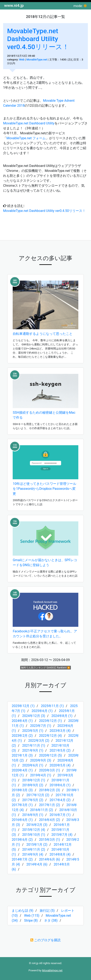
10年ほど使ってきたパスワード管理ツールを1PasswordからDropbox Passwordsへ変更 (44, 489)
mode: (78, 6)
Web (22, 60)
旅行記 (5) (47, 911)
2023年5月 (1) (33, 731)
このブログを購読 (47, 940)
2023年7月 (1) (41, 726)
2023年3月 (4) (60, 731)
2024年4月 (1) (22, 721)
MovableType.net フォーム (26, 138)
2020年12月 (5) (50, 755)
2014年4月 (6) (37, 864)
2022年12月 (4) (50, 736)
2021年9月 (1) (33, 750)
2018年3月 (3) (22, 790)
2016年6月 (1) (22, 820)
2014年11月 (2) (34, 850)
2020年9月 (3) (41, 760)
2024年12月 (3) (34, 716)
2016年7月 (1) (60, 815)
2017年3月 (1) (22, 805)
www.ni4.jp (14, 5)
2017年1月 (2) (50, 805)
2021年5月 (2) (60, 750)
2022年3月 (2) (39, 741)
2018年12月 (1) (34, 780)
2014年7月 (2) (22, 859)
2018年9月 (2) (33, 785)
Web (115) (32, 916)
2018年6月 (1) (60, 785)
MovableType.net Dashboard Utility (29, 123)
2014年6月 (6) (50, 859)
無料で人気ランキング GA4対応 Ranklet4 (44, 668)
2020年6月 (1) (33, 765)
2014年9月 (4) (33, 854)
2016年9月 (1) (33, 815)
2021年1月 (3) (22, 755)
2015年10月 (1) (34, 835)
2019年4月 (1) (41, 775)
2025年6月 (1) (42, 711)
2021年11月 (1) (34, 746)
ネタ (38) (51, 920)
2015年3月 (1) (50, 840)
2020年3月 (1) (50, 770)
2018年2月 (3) (50, 790)
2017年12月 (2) (38, 795)
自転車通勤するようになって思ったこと (43, 334)
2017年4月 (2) (60, 800)
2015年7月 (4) (62, 835)
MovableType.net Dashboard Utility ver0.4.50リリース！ (38, 39)
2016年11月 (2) (42, 810)
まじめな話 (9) (22, 911)
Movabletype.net (52, 970)
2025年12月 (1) (23, 706)
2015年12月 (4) (34, 830)
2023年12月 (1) (50, 721)
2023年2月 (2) (22, 736)
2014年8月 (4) (60, 854)
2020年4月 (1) (22, 770)
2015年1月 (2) (37, 845)
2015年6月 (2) (22, 840)
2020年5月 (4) (60, 765)
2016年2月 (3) (37, 825)
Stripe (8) (31, 920)
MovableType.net (37, 60)
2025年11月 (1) (52, 706)
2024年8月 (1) (62, 716)
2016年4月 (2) (50, 820)
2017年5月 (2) (33, 800)
